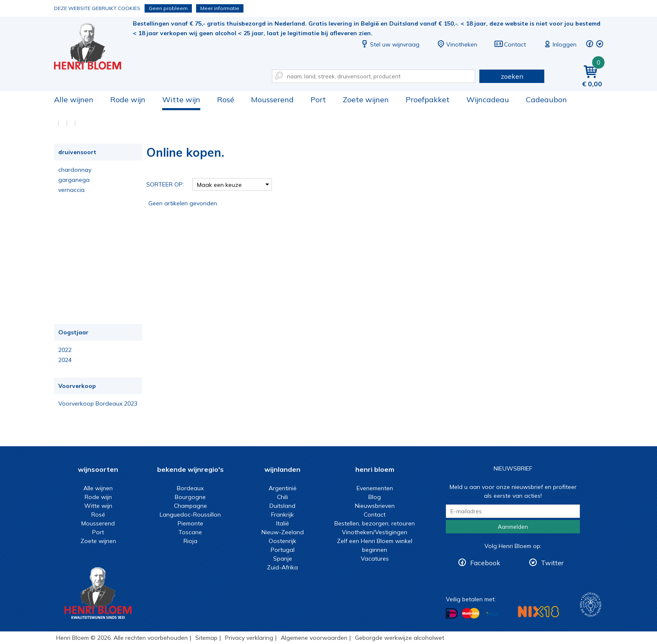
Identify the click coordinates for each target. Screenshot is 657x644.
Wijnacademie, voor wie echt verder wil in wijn (591, 605)
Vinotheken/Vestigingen (375, 532)
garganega (74, 180)
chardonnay (75, 170)
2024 (65, 360)
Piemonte (190, 523)
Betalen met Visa (492, 614)
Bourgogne (190, 497)
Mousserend (272, 100)
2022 (65, 350)
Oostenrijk (282, 541)
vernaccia (71, 190)
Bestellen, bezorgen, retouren (375, 523)
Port (318, 100)
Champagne (190, 506)
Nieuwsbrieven (375, 506)
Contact (510, 44)
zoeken (512, 76)
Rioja (190, 541)
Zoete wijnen (366, 100)
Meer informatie (220, 8)
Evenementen (375, 488)
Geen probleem (168, 8)
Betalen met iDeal (452, 614)
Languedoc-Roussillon (190, 515)
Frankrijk (282, 515)
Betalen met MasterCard (471, 613)
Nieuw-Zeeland (283, 532)
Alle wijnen (74, 100)
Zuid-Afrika (282, 567)
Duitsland (282, 506)
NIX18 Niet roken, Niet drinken (538, 612)
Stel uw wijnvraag (390, 44)
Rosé (226, 100)
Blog (375, 497)
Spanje (283, 559)
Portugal (283, 550)
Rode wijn (128, 100)
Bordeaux (190, 488)
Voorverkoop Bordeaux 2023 (98, 403)
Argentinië (283, 488)
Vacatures (375, 559)
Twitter (552, 563)
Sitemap (206, 638)
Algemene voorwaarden (314, 638)
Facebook (485, 563)
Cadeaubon (546, 100)
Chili (282, 497)
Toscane (190, 532)
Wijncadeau (488, 100)
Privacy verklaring (249, 638)
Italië (283, 523)
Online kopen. (93, 46)
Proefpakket (428, 100)
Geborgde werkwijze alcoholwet (400, 638)
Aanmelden (513, 527)
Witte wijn (181, 100)
